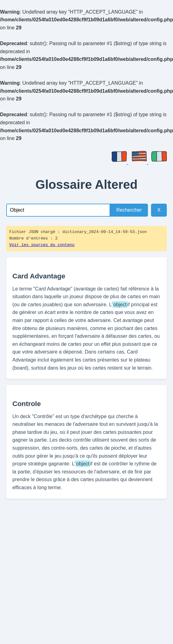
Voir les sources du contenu (42, 245)
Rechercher (129, 210)
